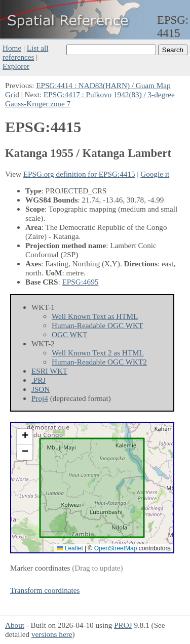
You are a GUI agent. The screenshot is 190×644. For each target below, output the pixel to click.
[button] (25, 437)
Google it (155, 174)
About (15, 625)
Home (12, 48)
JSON (41, 389)
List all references (25, 52)
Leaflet (70, 548)
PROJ (123, 625)
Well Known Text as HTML (95, 316)
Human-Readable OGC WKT (97, 325)
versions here (52, 634)
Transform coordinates (45, 590)
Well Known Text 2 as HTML (98, 353)
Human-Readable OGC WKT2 (99, 362)
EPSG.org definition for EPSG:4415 (79, 174)
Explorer (16, 66)
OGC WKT (69, 334)
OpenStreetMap (116, 548)
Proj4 (40, 398)
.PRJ (39, 380)
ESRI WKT (49, 371)
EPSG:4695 (81, 282)
